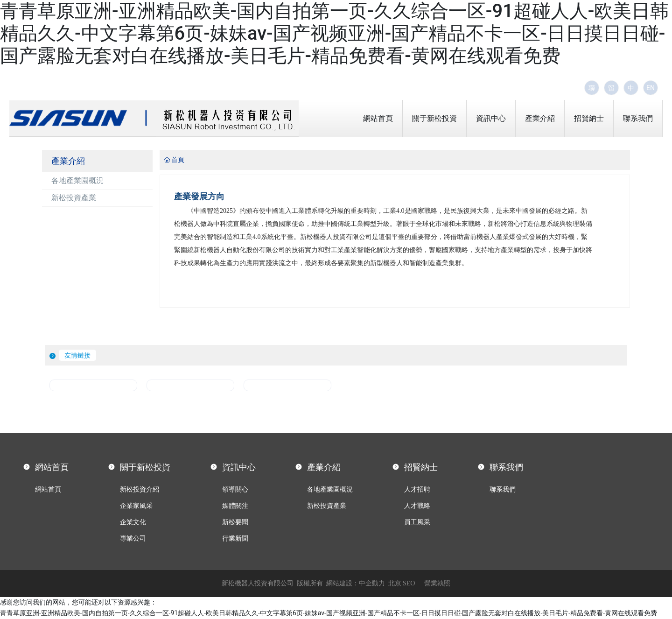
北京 (395, 583)
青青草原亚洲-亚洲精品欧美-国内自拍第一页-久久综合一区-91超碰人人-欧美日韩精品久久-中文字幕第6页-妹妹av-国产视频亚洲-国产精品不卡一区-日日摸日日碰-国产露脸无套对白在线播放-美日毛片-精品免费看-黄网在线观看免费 (334, 33)
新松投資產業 (74, 198)
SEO (409, 583)
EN (651, 88)
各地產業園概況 (77, 180)
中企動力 (372, 583)
